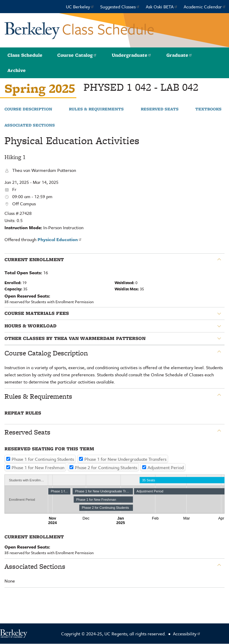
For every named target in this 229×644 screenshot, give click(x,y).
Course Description (28, 109)
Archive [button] (17, 70)
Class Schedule (25, 55)
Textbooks (208, 109)
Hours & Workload (30, 326)
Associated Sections (30, 125)
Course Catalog (77, 55)
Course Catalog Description (46, 353)
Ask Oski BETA (162, 7)
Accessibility (187, 634)
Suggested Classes (120, 7)
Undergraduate (132, 55)
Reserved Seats (160, 109)
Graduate (179, 55)
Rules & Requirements (96, 109)
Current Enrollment (34, 260)
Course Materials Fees (37, 313)
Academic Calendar (205, 7)
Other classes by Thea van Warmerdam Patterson (75, 338)
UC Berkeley (80, 7)
